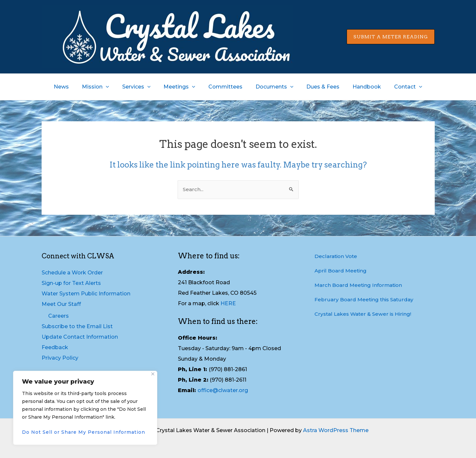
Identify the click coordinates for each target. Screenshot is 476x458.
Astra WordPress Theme (336, 430)
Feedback (55, 347)
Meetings (182, 87)
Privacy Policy (60, 358)
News (72, 87)
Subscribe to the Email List (77, 326)
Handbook (359, 87)
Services (142, 87)
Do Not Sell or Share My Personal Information (84, 432)
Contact (398, 87)
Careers (58, 316)
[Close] (153, 374)
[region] (85, 408)
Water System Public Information (86, 294)
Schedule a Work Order (72, 273)
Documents (272, 87)
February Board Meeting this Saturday (365, 299)
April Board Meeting (341, 271)
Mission (103, 87)
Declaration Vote (337, 256)
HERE (228, 304)
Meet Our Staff (61, 304)
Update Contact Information (80, 337)
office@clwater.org (223, 390)
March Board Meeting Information (360, 285)
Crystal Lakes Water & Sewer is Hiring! (365, 314)
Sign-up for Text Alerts (71, 283)
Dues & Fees (318, 87)
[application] (114, 87)
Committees (225, 87)
